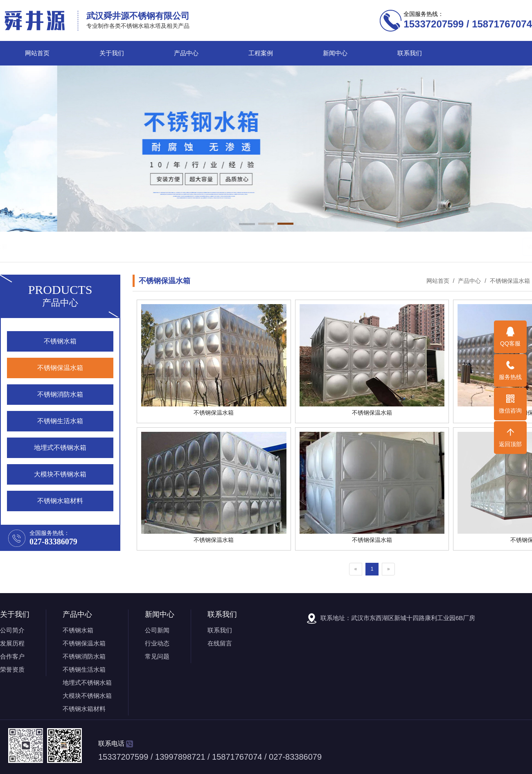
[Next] (389, 569)
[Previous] (356, 569)
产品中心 (186, 53)
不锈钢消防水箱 (148, 247)
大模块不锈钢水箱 (87, 696)
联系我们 (410, 53)
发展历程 (12, 643)
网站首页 (37, 53)
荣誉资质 (12, 669)
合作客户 (12, 656)
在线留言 (220, 643)
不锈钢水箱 (60, 247)
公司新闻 (157, 630)
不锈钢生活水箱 (195, 247)
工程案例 (261, 53)
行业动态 (157, 643)
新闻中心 (335, 53)
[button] (247, 225)
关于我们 (112, 53)
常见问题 (157, 656)
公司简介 (12, 630)
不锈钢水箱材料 (84, 709)
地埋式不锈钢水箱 (87, 683)
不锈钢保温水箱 (101, 247)
